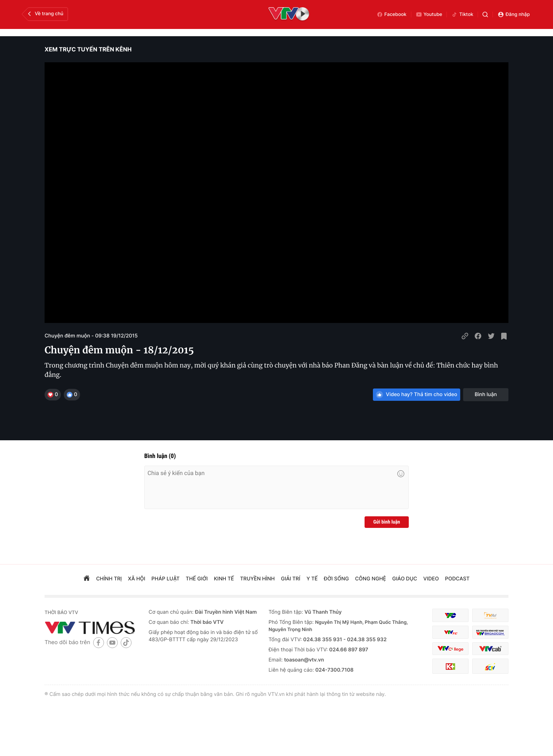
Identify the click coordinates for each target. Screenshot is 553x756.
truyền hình (258, 579)
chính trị (109, 579)
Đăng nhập (514, 14)
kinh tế (224, 579)
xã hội (137, 579)
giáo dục (405, 579)
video (431, 579)
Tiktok (462, 14)
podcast (457, 579)
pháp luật (166, 579)
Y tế (312, 579)
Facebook (392, 14)
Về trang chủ (45, 14)
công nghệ (371, 579)
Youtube (429, 14)
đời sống (336, 579)
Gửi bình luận (387, 522)
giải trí (290, 579)
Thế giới (197, 579)
